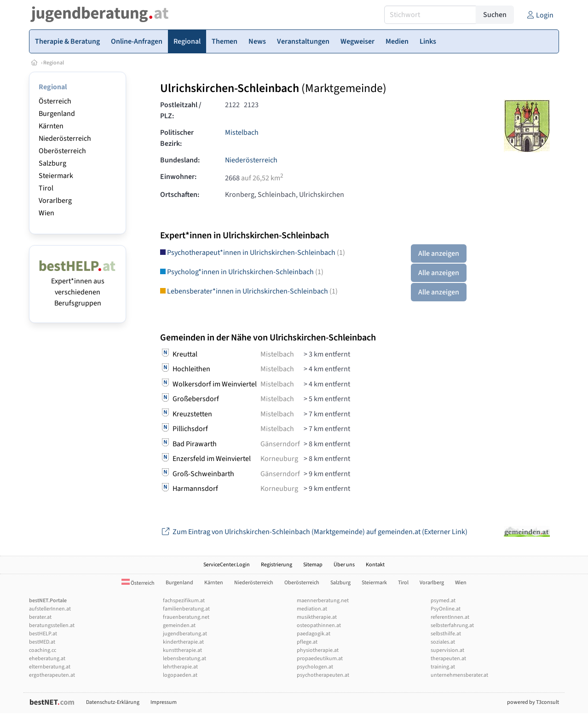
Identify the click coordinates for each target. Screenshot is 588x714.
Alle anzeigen (439, 253)
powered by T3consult (533, 702)
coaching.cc (43, 650)
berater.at (40, 617)
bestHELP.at (43, 634)
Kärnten (51, 126)
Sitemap (313, 565)
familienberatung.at (186, 609)
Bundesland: (180, 160)
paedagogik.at (314, 634)
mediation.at (312, 609)
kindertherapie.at (183, 642)
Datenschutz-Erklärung (113, 702)
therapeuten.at (448, 659)
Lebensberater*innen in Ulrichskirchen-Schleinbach (249, 291)
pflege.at (307, 642)
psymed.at (443, 601)
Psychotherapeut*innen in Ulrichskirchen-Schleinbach (253, 253)
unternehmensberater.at (459, 675)
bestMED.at (42, 642)
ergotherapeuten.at (52, 675)
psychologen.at (315, 667)
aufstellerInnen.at (50, 609)
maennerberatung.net (323, 601)
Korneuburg (279, 459)
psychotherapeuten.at (323, 675)
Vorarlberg (55, 201)
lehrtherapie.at (180, 667)
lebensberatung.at (184, 659)
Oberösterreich (62, 151)
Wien (46, 213)
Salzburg (52, 163)
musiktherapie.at (317, 617)
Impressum (164, 702)
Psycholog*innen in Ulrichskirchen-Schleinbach (242, 272)
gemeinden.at (179, 625)
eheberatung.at (47, 659)
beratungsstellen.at (52, 625)
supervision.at (447, 650)
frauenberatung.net (186, 617)
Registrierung (277, 565)
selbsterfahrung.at (452, 625)
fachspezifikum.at (184, 601)
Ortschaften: (180, 195)
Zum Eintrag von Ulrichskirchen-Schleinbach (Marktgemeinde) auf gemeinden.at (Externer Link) (314, 532)
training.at (443, 667)
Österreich (55, 101)
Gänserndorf (280, 444)
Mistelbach (242, 132)
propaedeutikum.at (320, 659)
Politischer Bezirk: (177, 138)
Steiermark (56, 176)
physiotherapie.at (318, 650)
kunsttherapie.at (182, 650)
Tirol (46, 188)
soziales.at (443, 642)
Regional (54, 63)
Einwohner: (178, 177)
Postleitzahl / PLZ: (181, 110)
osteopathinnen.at (319, 625)
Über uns (344, 565)
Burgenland (57, 114)
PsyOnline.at (446, 609)
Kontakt (375, 565)
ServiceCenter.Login (227, 565)
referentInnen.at (450, 617)
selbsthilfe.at (446, 634)
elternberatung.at (50, 667)
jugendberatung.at (185, 634)
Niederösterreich (65, 138)
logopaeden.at (180, 675)
